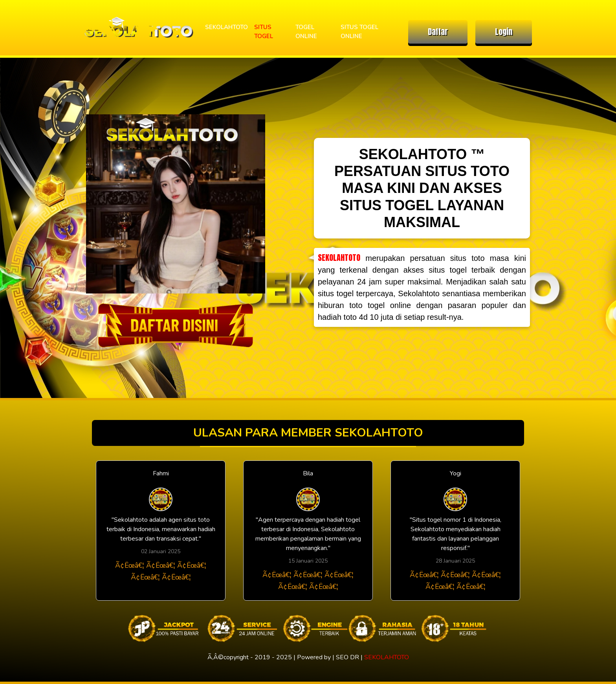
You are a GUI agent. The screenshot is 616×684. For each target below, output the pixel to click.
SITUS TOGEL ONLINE (359, 32)
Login (504, 32)
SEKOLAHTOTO (226, 27)
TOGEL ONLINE (306, 32)
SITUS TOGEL (264, 32)
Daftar (438, 32)
